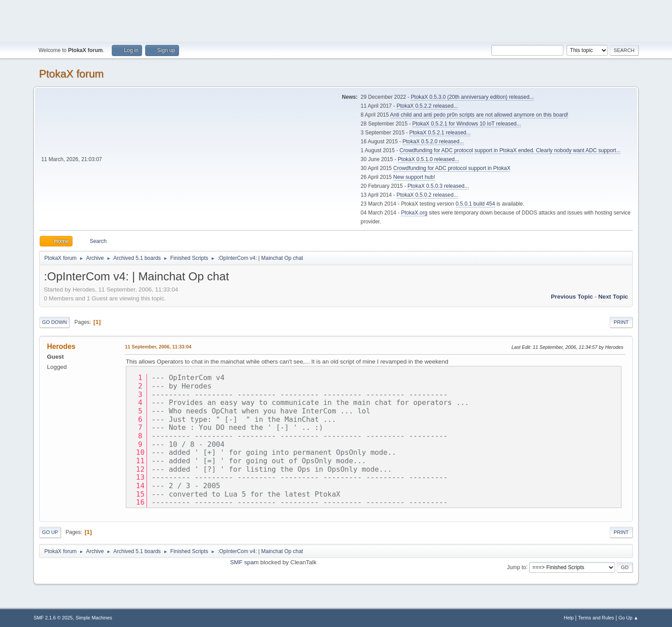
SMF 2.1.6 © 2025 (53, 618)
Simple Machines (94, 618)
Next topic (613, 297)
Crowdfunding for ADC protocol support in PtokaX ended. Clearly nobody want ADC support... (510, 150)
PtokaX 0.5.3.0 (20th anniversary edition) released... (472, 97)
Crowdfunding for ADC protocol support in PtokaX (452, 168)
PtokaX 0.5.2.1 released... (440, 133)
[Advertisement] (336, 20)
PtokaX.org (414, 213)
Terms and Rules (596, 618)
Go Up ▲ (629, 618)
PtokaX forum (71, 74)
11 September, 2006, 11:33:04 (158, 347)
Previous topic (572, 297)
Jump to (517, 567)
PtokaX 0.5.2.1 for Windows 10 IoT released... (467, 124)
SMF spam (244, 562)
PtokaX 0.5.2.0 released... (433, 142)
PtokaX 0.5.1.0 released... (428, 159)
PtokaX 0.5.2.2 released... (427, 106)
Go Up (50, 532)
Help (569, 618)
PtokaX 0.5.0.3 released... (438, 186)
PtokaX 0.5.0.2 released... (427, 195)
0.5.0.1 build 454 (475, 204)
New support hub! (414, 177)
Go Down (54, 322)
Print (621, 322)
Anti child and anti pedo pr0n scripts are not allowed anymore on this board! (479, 115)
